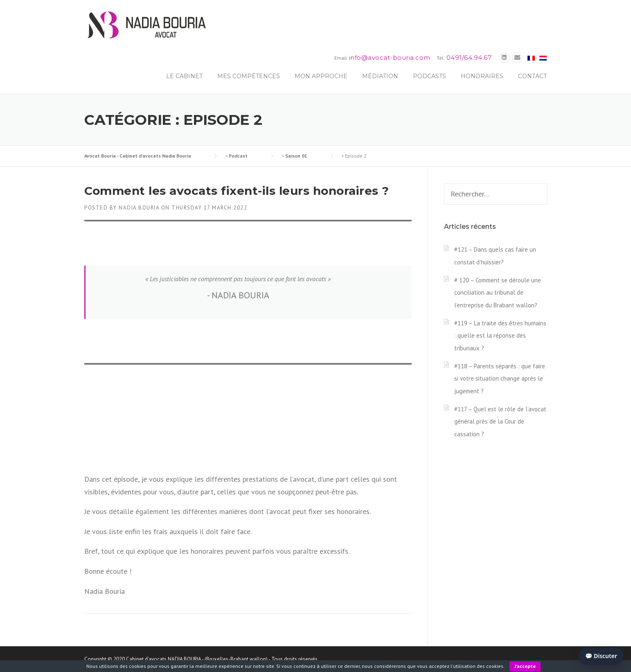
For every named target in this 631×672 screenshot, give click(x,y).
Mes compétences (249, 76)
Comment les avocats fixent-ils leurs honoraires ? (237, 191)
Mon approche (321, 76)
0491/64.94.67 (469, 58)
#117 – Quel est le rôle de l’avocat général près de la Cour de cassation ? (500, 422)
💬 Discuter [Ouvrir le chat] (601, 656)
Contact (532, 76)
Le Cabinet (184, 76)
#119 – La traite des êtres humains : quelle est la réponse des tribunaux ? (500, 336)
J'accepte (525, 666)
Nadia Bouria (139, 208)
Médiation (380, 76)
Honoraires (482, 76)
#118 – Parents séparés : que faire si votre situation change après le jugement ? (500, 379)
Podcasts (429, 76)
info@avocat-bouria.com (390, 58)
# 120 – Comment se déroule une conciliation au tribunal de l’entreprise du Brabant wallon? (498, 293)
